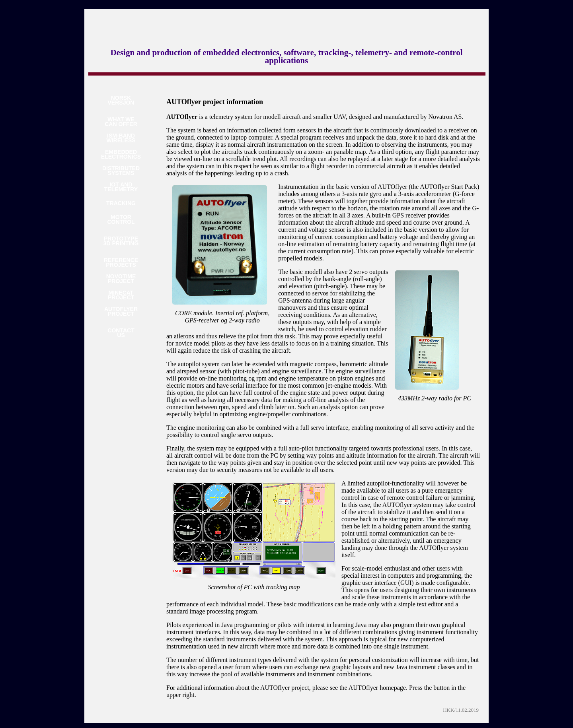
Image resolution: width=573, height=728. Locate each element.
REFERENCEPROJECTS (121, 263)
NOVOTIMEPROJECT (121, 279)
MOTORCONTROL (121, 220)
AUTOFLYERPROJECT (121, 312)
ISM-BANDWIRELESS (121, 138)
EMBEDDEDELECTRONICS (121, 154)
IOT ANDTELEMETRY (121, 187)
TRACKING (121, 203)
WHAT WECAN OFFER (121, 122)
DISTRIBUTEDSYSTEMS (121, 171)
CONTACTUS (121, 333)
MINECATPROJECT (121, 295)
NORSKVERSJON (121, 100)
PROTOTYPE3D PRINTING (121, 241)
